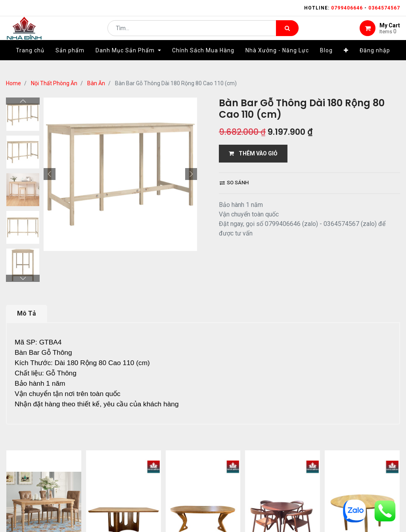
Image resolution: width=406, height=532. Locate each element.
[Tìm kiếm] (287, 34)
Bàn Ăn (96, 83)
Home (13, 83)
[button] (346, 62)
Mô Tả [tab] (27, 313)
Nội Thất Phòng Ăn (54, 83)
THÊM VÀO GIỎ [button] (253, 153)
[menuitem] (30, 62)
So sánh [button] (234, 183)
